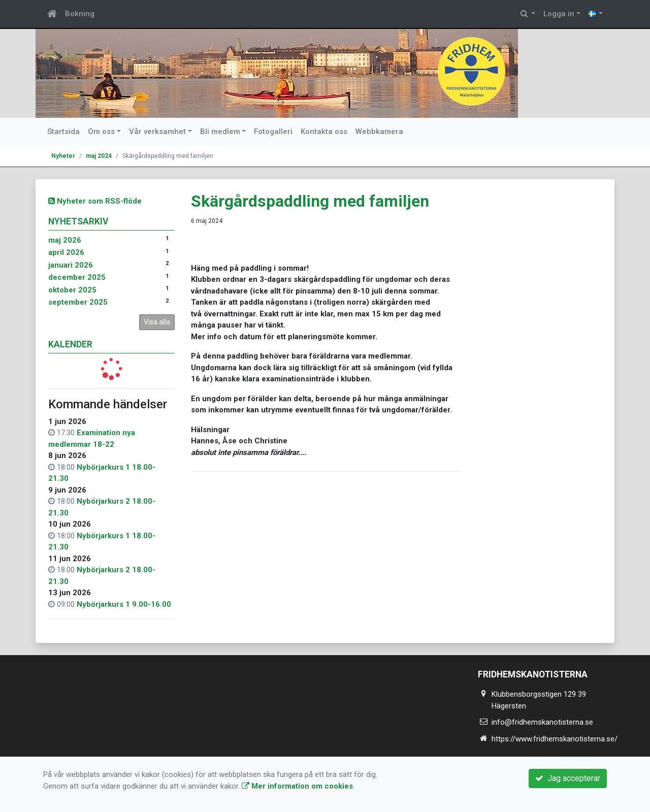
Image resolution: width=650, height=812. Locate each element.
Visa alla (157, 322)
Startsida (63, 132)
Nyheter (63, 156)
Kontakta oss (324, 132)
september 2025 (78, 302)
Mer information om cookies (297, 786)
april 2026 (66, 252)
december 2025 (77, 277)
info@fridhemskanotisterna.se (542, 722)
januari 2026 (71, 265)
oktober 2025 (72, 290)
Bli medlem (220, 132)
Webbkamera (379, 132)
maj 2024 (99, 156)
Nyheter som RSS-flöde (95, 201)
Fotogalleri (273, 132)
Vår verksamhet (157, 132)
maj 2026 (65, 240)
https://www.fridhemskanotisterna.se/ (555, 739)
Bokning (80, 14)
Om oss (101, 132)
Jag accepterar (568, 778)
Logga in (559, 14)
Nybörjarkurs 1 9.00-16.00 (124, 604)
